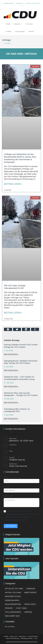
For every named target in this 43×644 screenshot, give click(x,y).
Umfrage (7, 43)
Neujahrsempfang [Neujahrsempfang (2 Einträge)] (13, 604)
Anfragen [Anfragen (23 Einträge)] (31, 589)
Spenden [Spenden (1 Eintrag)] (9, 608)
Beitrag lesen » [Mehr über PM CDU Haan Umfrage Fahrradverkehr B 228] (13, 313)
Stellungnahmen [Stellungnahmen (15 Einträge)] (13, 612)
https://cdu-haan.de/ (18, 466)
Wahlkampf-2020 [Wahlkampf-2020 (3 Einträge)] (12, 616)
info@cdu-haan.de (17, 460)
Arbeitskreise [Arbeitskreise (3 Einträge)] (30, 592)
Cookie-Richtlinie (33, 636)
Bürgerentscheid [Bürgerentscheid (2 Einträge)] (13, 596)
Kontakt (6, 636)
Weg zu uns (14, 636)
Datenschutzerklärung (12, 638)
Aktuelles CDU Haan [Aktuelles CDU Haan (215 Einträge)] (14, 589)
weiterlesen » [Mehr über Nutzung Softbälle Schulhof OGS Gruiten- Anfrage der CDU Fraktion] (11, 354)
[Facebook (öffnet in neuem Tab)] (20, 6)
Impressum (22, 636)
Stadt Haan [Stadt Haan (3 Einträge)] (21, 608)
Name (6, 477)
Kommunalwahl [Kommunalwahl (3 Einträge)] (12, 600)
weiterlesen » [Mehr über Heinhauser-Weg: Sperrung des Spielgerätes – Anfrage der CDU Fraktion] (11, 403)
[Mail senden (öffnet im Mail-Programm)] (23, 6)
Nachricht (8, 496)
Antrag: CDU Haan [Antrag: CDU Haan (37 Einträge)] (13, 592)
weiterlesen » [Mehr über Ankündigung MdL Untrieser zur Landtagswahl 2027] (11, 419)
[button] (8, 329)
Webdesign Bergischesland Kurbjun (27, 642)
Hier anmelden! (10, 627)
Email (6, 487)
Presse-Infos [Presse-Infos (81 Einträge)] (30, 604)
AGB (36, 638)
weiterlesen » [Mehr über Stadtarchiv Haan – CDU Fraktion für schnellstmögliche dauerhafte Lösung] (11, 387)
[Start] (2, 43)
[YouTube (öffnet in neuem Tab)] (22, 6)
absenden (11, 526)
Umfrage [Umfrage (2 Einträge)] (28, 612)
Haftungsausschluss (27, 638)
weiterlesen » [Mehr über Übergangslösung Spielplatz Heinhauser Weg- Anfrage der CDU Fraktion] (11, 370)
